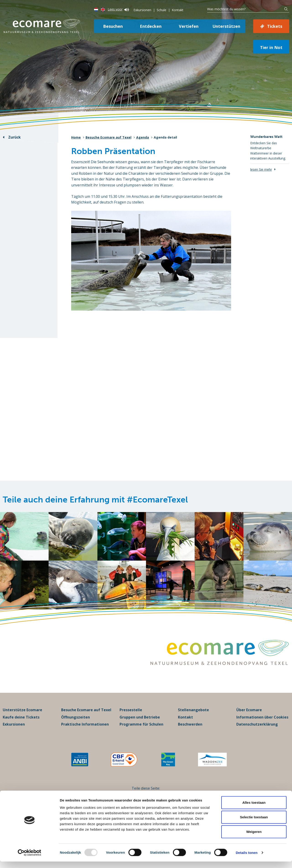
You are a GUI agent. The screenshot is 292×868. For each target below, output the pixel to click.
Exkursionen (142, 10)
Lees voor (118, 9)
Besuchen (113, 26)
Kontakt (178, 10)
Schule (162, 10)
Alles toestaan (254, 809)
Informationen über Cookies (262, 724)
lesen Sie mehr (261, 169)
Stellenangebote (193, 716)
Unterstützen (226, 26)
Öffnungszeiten (76, 724)
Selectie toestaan (254, 823)
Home (76, 137)
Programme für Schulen (141, 731)
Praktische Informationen (85, 731)
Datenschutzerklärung (257, 731)
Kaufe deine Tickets (21, 724)
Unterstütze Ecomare (22, 716)
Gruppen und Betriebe (140, 724)
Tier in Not (271, 47)
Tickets (275, 26)
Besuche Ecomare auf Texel (108, 137)
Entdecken (151, 26)
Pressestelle (131, 716)
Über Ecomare (249, 716)
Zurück (14, 137)
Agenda (143, 137)
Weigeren (254, 838)
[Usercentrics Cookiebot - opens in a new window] (30, 859)
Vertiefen (189, 26)
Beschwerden (190, 731)
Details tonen (246, 859)
